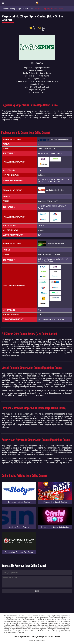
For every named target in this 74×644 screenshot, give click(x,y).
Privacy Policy (37, 637)
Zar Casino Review (44, 73)
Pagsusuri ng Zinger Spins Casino (49, 9)
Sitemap (57, 637)
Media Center (48, 637)
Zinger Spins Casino (41, 76)
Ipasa (37, 591)
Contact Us (26, 637)
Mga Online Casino (25, 9)
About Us (18, 637)
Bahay (13, 9)
